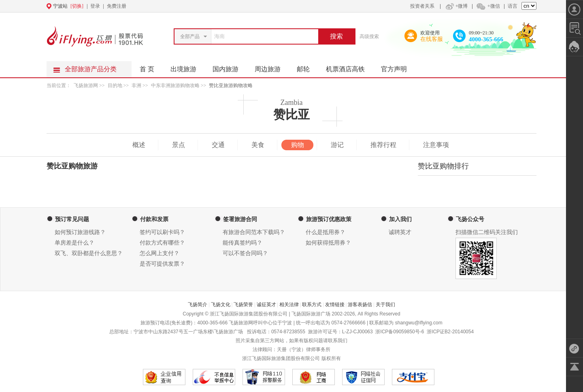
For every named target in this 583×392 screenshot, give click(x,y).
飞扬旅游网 (86, 85)
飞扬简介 (198, 305)
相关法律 (289, 305)
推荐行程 (383, 145)
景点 (179, 145)
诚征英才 (266, 305)
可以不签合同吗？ (245, 253)
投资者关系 (422, 6)
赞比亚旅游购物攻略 (231, 85)
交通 (218, 145)
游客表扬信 (360, 305)
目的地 (116, 85)
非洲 (136, 85)
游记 (337, 145)
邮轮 (307, 67)
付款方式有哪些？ (162, 243)
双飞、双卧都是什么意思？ (89, 253)
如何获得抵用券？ (328, 243)
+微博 (456, 6)
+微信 (488, 6)
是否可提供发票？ (162, 264)
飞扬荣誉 (243, 305)
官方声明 (398, 67)
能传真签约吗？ (243, 243)
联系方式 (312, 305)
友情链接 (335, 305)
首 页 (147, 69)
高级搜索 (369, 36)
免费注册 (117, 6)
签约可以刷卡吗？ (162, 232)
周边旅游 (272, 67)
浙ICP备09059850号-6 (400, 332)
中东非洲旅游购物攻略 (175, 85)
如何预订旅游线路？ (80, 232)
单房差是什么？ (74, 243)
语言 (513, 6)
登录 (95, 6)
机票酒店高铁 (349, 67)
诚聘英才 (400, 232)
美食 (258, 145)
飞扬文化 (221, 305)
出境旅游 (187, 67)
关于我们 (385, 305)
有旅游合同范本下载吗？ (254, 232)
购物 (298, 145)
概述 (139, 145)
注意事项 (436, 145)
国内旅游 (230, 67)
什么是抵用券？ (326, 232)
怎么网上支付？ (160, 253)
